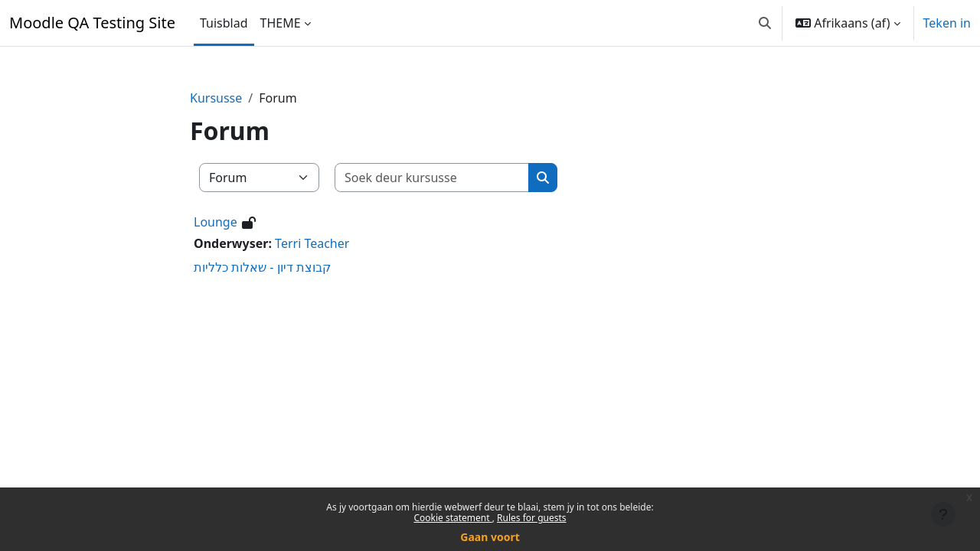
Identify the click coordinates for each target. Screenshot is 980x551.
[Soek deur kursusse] (432, 178)
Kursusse (216, 98)
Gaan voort (490, 537)
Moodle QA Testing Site (92, 23)
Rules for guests (531, 518)
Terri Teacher (312, 243)
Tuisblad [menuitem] (224, 23)
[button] (765, 23)
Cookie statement (452, 518)
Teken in (947, 23)
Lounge (216, 222)
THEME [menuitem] (281, 23)
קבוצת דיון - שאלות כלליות (262, 267)
